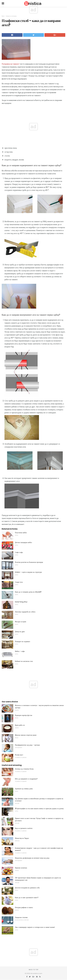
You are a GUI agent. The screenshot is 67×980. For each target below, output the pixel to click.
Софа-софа (19, 552)
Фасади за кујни (21, 622)
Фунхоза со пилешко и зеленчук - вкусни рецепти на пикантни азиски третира (39, 706)
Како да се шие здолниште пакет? (27, 898)
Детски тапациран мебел (23, 542)
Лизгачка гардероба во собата (25, 612)
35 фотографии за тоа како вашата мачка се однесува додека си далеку (39, 809)
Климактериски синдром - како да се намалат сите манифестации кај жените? (39, 849)
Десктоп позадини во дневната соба (27, 888)
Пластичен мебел (21, 533)
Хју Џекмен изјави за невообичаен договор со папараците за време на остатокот (39, 800)
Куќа (3, 16)
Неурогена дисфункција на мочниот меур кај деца (32, 858)
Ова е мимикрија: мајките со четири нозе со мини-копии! (35, 927)
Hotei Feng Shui (21, 602)
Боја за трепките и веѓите (24, 828)
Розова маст (19, 755)
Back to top (34, 970)
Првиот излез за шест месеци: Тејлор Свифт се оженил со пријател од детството (39, 819)
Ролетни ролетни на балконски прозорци (29, 562)
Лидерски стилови (21, 917)
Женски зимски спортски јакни (26, 735)
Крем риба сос (20, 725)
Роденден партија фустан (24, 715)
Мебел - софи (20, 651)
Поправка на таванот (11, 64)
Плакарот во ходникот (23, 641)
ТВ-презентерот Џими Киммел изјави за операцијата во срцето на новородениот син (38, 879)
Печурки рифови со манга (24, 907)
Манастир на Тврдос (22, 838)
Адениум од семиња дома (24, 789)
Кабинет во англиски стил (24, 661)
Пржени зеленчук (21, 868)
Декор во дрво (20, 632)
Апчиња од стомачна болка (24, 769)
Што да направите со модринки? (26, 779)
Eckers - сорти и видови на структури (28, 572)
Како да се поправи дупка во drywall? (28, 592)
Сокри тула (19, 582)
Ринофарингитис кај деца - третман (27, 745)
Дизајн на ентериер (11, 16)
